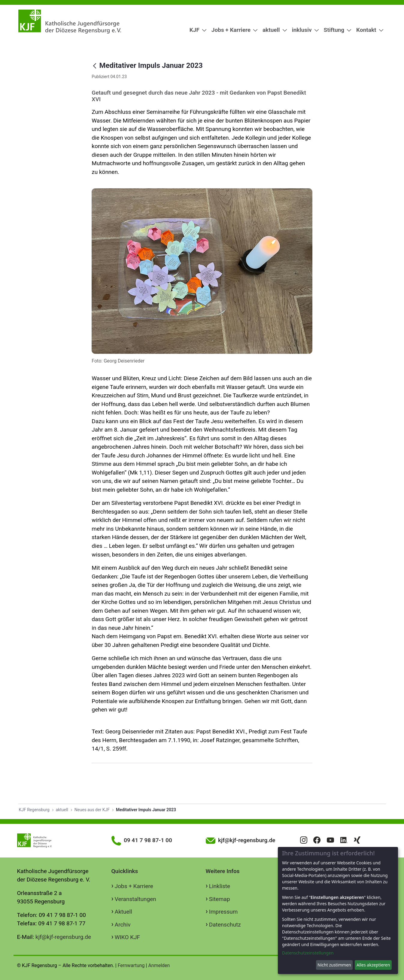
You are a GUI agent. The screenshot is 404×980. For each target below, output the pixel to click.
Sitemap (220, 899)
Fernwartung (131, 965)
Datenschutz (225, 925)
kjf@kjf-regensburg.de (63, 937)
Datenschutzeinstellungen (308, 953)
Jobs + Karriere (134, 886)
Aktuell (123, 912)
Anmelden (159, 965)
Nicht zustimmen (334, 965)
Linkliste (220, 886)
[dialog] (338, 910)
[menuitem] (196, 30)
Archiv (123, 925)
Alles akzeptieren (373, 965)
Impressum (223, 912)
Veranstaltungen (135, 899)
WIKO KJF (127, 937)
